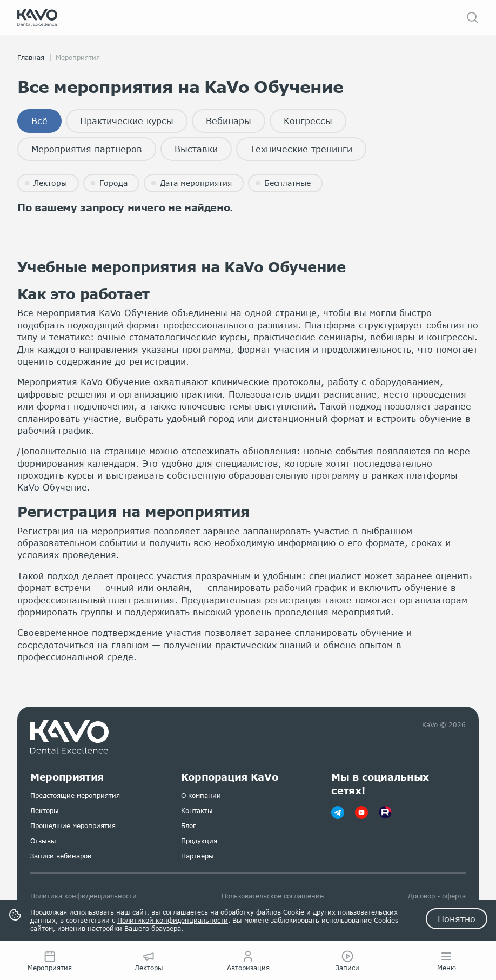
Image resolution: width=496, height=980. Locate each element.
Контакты (197, 811)
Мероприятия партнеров (87, 149)
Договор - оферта (437, 896)
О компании (201, 796)
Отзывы (43, 841)
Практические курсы (127, 121)
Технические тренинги (301, 149)
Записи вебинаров (61, 856)
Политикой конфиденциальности (173, 920)
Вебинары (229, 121)
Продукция (199, 841)
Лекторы (45, 811)
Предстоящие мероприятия (75, 796)
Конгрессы (308, 121)
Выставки (196, 149)
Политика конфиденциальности (83, 896)
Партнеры (197, 856)
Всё (39, 121)
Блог (189, 826)
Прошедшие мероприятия (73, 826)
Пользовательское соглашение (273, 896)
